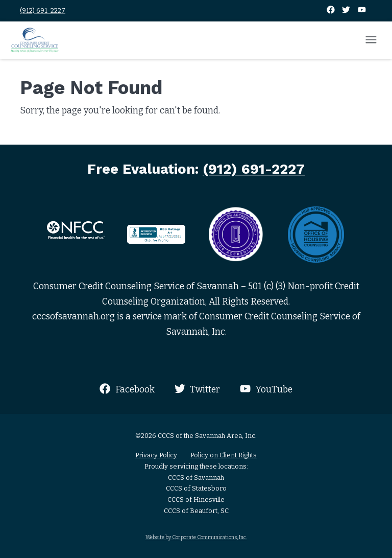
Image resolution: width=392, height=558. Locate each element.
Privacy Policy (156, 455)
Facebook (127, 389)
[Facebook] (332, 10)
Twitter (197, 389)
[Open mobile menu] (371, 40)
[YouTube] (362, 10)
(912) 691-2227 (43, 10)
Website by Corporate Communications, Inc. (196, 537)
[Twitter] (347, 10)
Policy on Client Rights (224, 455)
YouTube (266, 389)
